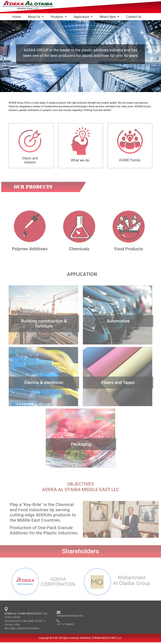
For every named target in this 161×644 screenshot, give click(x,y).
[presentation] (3, 59)
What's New (108, 17)
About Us (34, 17)
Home (17, 17)
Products (57, 17)
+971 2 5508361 (66, 626)
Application (82, 17)
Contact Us (134, 17)
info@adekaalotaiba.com (70, 617)
